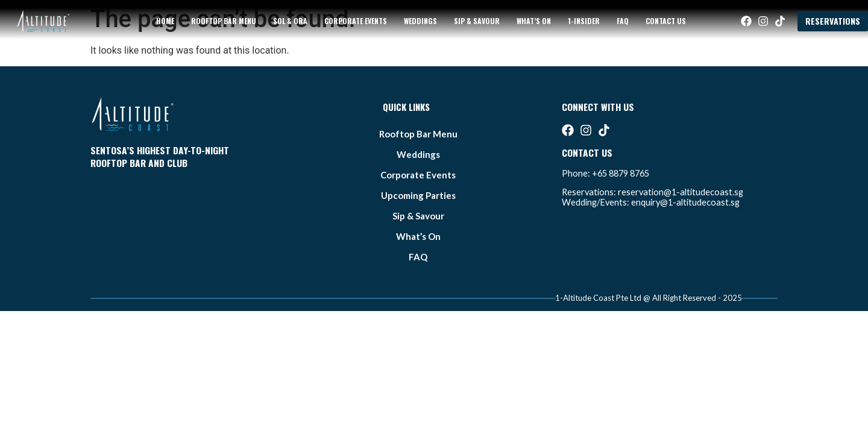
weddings (420, 21)
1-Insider (584, 21)
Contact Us (666, 21)
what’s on (534, 21)
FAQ (623, 21)
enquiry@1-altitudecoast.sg (685, 202)
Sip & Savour (477, 21)
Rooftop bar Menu (224, 21)
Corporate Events (356, 21)
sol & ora (290, 21)
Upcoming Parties (418, 195)
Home (165, 21)
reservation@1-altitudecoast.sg (681, 192)
